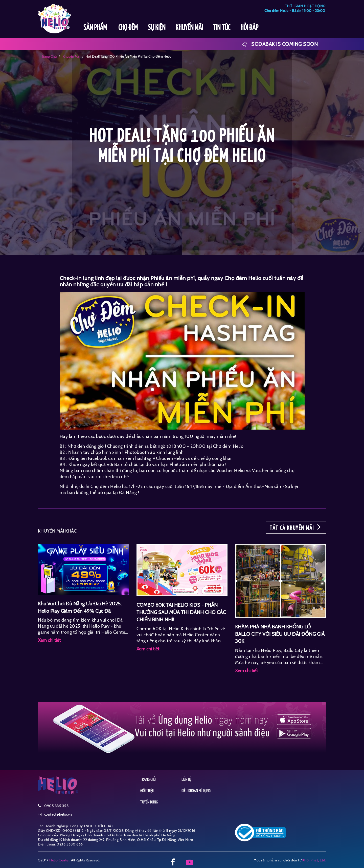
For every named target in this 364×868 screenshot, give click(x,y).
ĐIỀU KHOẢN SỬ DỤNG (196, 791)
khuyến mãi (71, 56)
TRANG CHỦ (148, 780)
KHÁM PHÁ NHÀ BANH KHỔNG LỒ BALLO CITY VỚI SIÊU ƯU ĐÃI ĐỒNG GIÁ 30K (280, 634)
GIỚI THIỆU (147, 791)
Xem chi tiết (49, 640)
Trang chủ (49, 56)
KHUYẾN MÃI (189, 28)
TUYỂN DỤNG (149, 802)
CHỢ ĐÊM (128, 28)
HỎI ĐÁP (249, 28)
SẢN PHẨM (96, 28)
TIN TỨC (222, 28)
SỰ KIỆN (157, 28)
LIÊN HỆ (186, 780)
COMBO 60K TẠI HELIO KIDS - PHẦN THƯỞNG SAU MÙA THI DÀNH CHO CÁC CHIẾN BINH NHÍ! (181, 612)
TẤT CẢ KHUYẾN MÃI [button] (296, 527)
